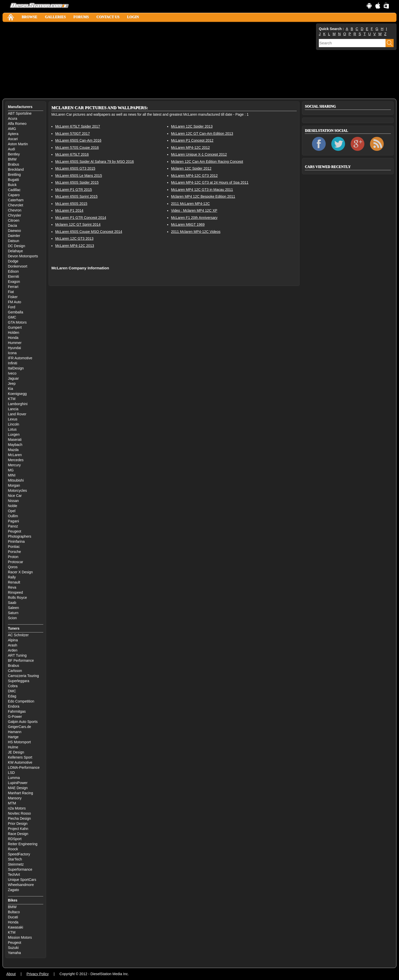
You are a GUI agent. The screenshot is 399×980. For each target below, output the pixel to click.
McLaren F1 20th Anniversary (194, 218)
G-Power (15, 717)
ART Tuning (17, 655)
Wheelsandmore (21, 885)
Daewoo (14, 231)
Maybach (15, 445)
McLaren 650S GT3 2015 (75, 168)
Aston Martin (18, 144)
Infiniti (13, 363)
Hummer (15, 343)
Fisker (13, 297)
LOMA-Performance (24, 767)
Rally (12, 577)
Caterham (16, 200)
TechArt (14, 875)
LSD (11, 773)
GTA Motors (17, 322)
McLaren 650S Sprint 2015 (76, 196)
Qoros (13, 567)
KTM (12, 399)
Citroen (14, 220)
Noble (13, 506)
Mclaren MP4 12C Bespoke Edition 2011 (203, 196)
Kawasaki (16, 927)
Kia (10, 389)
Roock (13, 849)
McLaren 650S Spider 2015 (77, 182)
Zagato (13, 890)
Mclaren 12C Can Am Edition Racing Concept (207, 162)
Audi (11, 149)
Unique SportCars (22, 880)
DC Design (17, 246)
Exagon (14, 282)
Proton (13, 557)
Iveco (12, 373)
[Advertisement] (155, 60)
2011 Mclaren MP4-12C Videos (196, 232)
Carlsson (15, 671)
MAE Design (18, 788)
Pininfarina (16, 541)
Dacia (12, 226)
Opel (12, 511)
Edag (12, 696)
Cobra (13, 686)
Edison (13, 271)
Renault (14, 582)
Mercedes (16, 460)
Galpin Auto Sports (23, 722)
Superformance (20, 869)
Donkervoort (18, 266)
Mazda (13, 450)
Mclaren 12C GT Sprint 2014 (78, 224)
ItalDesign (16, 368)
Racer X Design (20, 572)
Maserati (15, 440)
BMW (12, 159)
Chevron (15, 210)
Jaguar (13, 378)
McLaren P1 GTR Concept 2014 (81, 218)
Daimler (14, 236)
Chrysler (15, 215)
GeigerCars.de (19, 727)
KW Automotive (20, 762)
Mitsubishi (16, 480)
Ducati (13, 917)
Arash (13, 645)
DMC (12, 691)
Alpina (13, 640)
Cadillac (14, 190)
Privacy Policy (38, 974)
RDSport (15, 839)
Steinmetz (16, 864)
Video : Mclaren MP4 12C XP (194, 210)
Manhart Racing (20, 793)
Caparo (14, 195)
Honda (13, 338)
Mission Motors (20, 937)
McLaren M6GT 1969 (188, 224)
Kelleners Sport (20, 757)
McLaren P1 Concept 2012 (192, 140)
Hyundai (14, 348)
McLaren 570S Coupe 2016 (77, 148)
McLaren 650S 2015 (71, 204)
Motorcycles (17, 491)
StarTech (15, 859)
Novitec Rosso (19, 813)
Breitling (14, 175)
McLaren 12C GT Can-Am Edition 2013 (202, 134)
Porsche (14, 552)
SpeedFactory (19, 854)
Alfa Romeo (17, 124)
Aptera (13, 134)
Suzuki (13, 948)
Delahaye (15, 251)
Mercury (14, 465)
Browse (29, 17)
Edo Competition (21, 701)
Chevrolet (16, 205)
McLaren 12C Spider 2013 (192, 126)
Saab (12, 603)
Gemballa (16, 312)
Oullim (13, 516)
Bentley (14, 154)
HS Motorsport (19, 742)
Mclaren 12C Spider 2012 (191, 168)
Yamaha (14, 953)
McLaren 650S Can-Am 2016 (78, 140)
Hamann (15, 732)
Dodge (13, 261)
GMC (12, 317)
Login (133, 17)
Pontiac (14, 547)
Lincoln (13, 424)
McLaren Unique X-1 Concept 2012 (199, 154)
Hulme (13, 747)
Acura (13, 118)
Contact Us (108, 17)
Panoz (13, 526)
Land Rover (17, 414)
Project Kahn (18, 829)
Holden (13, 333)
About (11, 974)
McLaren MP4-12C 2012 (190, 148)
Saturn (13, 613)
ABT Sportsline (20, 113)
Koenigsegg (17, 394)
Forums (81, 17)
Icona (12, 353)
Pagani (13, 521)
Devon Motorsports (23, 256)
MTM (12, 803)
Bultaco (14, 912)
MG (11, 470)
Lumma (14, 778)
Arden (13, 650)
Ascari (13, 139)
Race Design (18, 834)
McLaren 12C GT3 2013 (74, 239)
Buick (12, 185)
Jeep (12, 383)
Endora (14, 706)
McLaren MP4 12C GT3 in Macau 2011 (202, 190)
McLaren (15, 455)
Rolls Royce (17, 598)
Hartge (13, 737)
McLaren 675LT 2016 (72, 154)
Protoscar (16, 562)
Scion (12, 618)
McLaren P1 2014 (69, 210)
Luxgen (14, 434)
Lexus (13, 419)
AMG (12, 129)
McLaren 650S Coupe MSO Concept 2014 (89, 232)
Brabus (13, 164)
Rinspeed (15, 592)
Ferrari (13, 287)
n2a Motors (17, 808)
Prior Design (18, 824)
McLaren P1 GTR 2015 (74, 190)
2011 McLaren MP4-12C (190, 204)
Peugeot (15, 531)
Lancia (13, 409)
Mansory (15, 798)
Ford (12, 307)
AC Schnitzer (18, 635)
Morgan (14, 485)
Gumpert (15, 327)
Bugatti (13, 180)
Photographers (20, 536)
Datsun (13, 241)
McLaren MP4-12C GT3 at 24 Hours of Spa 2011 (210, 182)
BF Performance (21, 660)
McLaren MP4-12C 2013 (75, 246)
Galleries (55, 17)
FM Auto (15, 302)
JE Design (16, 752)
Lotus (12, 429)
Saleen (13, 608)
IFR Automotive (20, 358)
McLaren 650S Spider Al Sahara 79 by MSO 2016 (95, 162)
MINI (12, 475)
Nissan (13, 501)
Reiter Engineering (23, 844)
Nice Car (15, 496)
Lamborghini (18, 404)
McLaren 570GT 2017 (73, 134)
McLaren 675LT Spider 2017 (78, 126)
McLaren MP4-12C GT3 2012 (194, 176)
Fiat (11, 292)
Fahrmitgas (17, 711)
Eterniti (13, 276)
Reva (12, 587)
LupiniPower (18, 783)
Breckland (16, 169)
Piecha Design (19, 818)
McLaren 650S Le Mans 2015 (79, 176)
